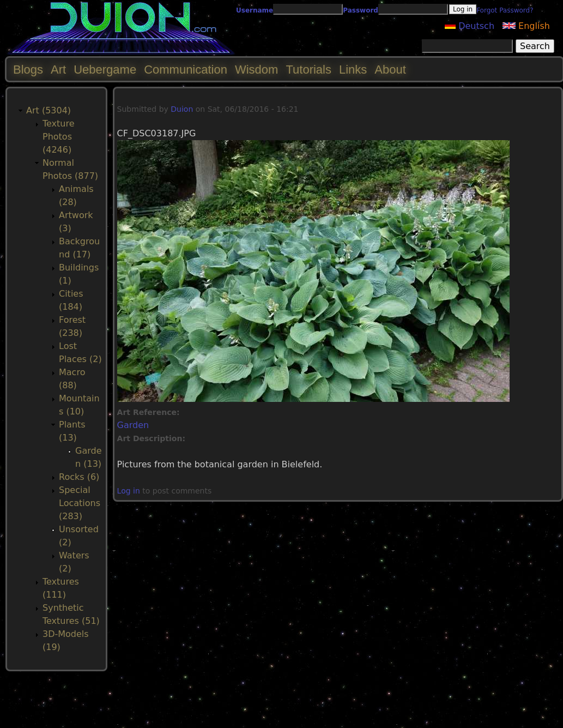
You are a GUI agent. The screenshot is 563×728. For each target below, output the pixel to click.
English (526, 26)
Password (361, 10)
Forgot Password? (505, 10)
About (390, 70)
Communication (186, 70)
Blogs (28, 70)
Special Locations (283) (80, 503)
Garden (133, 425)
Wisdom (256, 70)
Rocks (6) (79, 477)
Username (255, 10)
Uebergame (105, 70)
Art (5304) (49, 110)
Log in (129, 491)
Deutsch (470, 26)
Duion (182, 109)
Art (58, 70)
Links (353, 70)
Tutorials (308, 70)
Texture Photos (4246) (59, 137)
